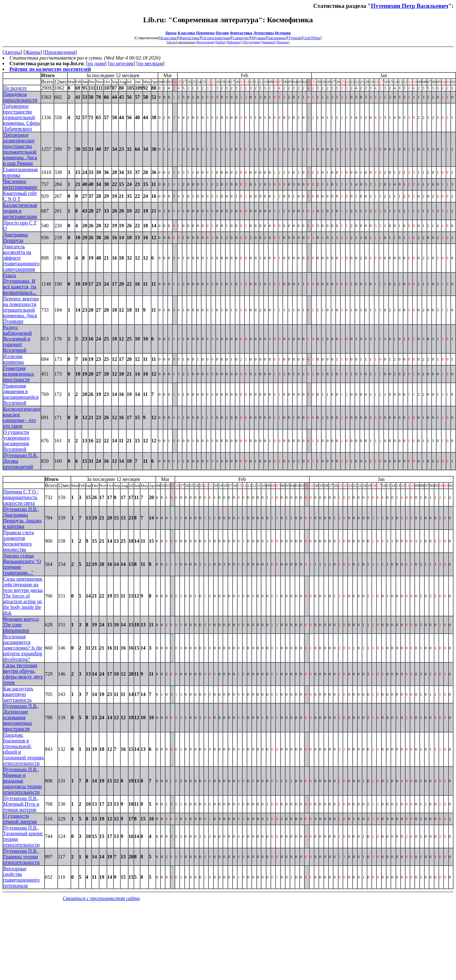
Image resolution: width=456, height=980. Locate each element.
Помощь (283, 42)
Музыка (259, 38)
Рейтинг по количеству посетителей (50, 69)
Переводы (205, 33)
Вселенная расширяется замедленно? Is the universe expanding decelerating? (23, 648)
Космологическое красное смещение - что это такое (22, 417)
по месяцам (150, 63)
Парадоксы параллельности (20, 97)
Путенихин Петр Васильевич (409, 6)
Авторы (12, 52)
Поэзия (222, 33)
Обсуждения (251, 42)
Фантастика (241, 33)
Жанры (33, 52)
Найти (220, 42)
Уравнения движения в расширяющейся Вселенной (21, 394)
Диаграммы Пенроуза (16, 237)
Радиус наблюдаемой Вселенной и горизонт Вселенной (18, 339)
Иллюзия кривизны (13, 359)
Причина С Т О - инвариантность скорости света (21, 497)
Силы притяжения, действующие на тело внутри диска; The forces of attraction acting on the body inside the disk (23, 596)
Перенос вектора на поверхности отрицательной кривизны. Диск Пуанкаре (21, 310)
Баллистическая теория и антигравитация (20, 211)
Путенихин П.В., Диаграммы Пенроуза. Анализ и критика (22, 518)
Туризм (295, 38)
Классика (186, 33)
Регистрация (205, 42)
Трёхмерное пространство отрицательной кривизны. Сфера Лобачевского (21, 117)
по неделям (122, 63)
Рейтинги (234, 42)
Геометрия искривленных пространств (18, 374)
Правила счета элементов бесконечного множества (18, 541)
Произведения (60, 52)
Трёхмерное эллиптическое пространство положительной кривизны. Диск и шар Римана (20, 149)
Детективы (264, 33)
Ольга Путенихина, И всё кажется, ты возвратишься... (20, 284)
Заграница (277, 38)
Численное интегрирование (20, 184)
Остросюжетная (216, 38)
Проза (171, 33)
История (283, 33)
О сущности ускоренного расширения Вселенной (16, 441)
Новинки (269, 42)
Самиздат (241, 38)
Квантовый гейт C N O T (20, 196)
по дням (96, 63)
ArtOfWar (312, 38)
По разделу (15, 88)
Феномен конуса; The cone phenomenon (21, 625)
